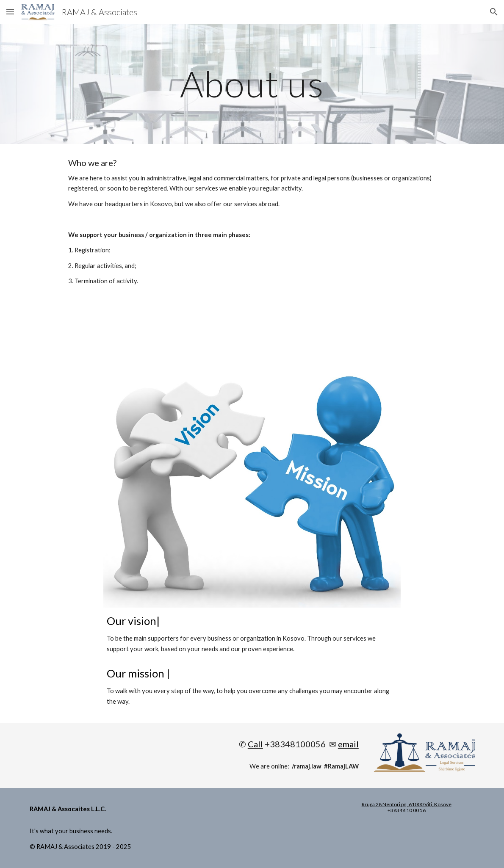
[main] (252, 84)
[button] (10, 12)
